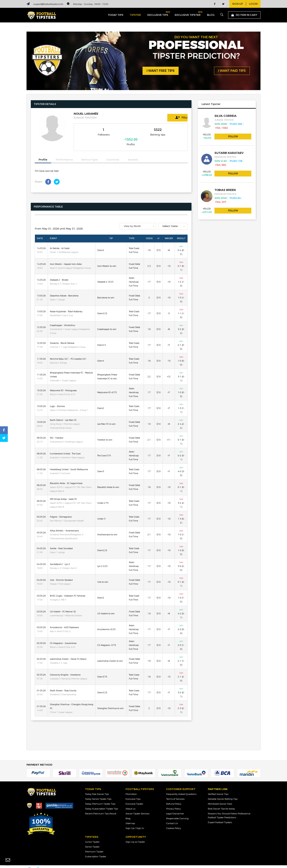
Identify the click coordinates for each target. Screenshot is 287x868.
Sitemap (130, 816)
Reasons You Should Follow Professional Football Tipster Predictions (229, 808)
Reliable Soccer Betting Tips (223, 791)
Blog (128, 811)
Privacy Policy (173, 801)
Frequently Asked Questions (181, 786)
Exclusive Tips (133, 791)
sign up (238, 4)
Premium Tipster (94, 844)
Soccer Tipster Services (137, 806)
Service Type (89, 152)
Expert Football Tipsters (220, 815)
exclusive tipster (188, 14)
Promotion (131, 786)
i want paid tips (232, 71)
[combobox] (138, 218)
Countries (113, 152)
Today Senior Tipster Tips (98, 791)
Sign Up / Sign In (135, 820)
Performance (64, 152)
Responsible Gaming (177, 811)
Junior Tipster (92, 834)
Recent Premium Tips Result (101, 806)
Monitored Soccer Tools (220, 796)
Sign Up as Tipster (135, 834)
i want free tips (161, 71)
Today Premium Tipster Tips (100, 796)
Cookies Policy (174, 820)
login (253, 4)
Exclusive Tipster (134, 796)
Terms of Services (175, 791)
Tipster (135, 15)
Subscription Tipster (96, 849)
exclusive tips (158, 14)
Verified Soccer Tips (218, 786)
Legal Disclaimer (175, 806)
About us (130, 801)
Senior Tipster (92, 839)
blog (211, 15)
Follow (170, 117)
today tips (115, 15)
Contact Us (172, 816)
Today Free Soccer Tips (97, 786)
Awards (133, 152)
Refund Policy (174, 796)
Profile (43, 152)
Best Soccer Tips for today (221, 801)
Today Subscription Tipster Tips (101, 801)
